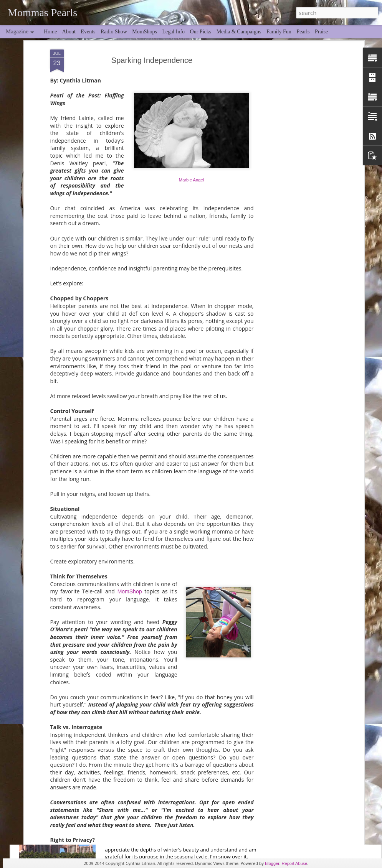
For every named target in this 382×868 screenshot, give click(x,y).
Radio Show (114, 32)
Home (50, 32)
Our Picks (201, 32)
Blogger (272, 863)
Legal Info (173, 32)
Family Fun (279, 32)
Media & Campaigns (239, 32)
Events (88, 32)
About (69, 32)
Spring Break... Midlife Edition (159, 806)
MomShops (145, 32)
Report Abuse (295, 863)
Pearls (303, 32)
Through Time (137, 544)
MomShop (130, 433)
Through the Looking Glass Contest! (167, 632)
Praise (321, 32)
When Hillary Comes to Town (158, 719)
